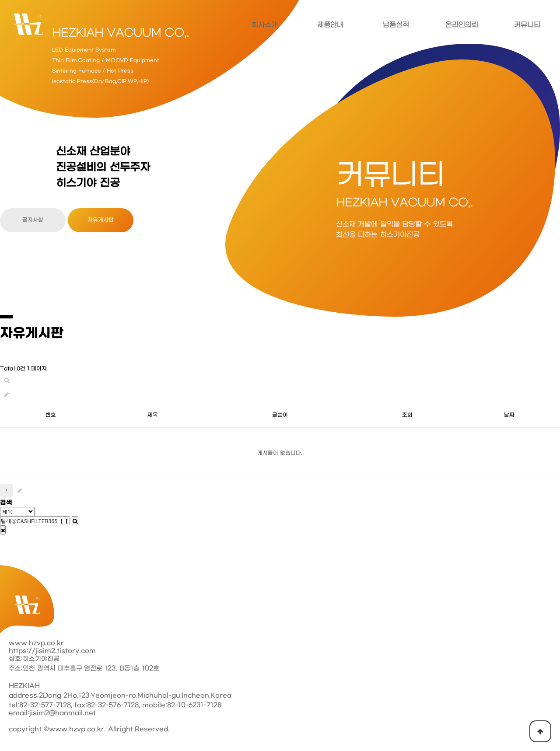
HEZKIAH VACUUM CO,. (120, 33)
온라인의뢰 (462, 25)
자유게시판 (101, 220)
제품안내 (330, 25)
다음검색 (7, 490)
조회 (407, 415)
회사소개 (265, 25)
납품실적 (396, 25)
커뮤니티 (527, 25)
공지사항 (33, 220)
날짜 (509, 415)
